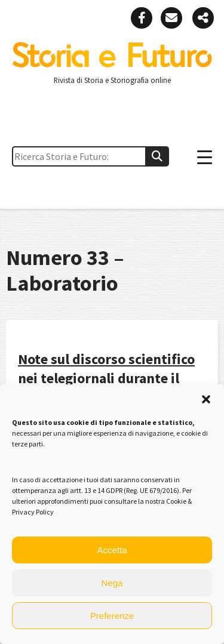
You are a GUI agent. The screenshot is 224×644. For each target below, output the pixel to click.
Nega (112, 583)
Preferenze (112, 616)
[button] (206, 399)
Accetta (112, 550)
